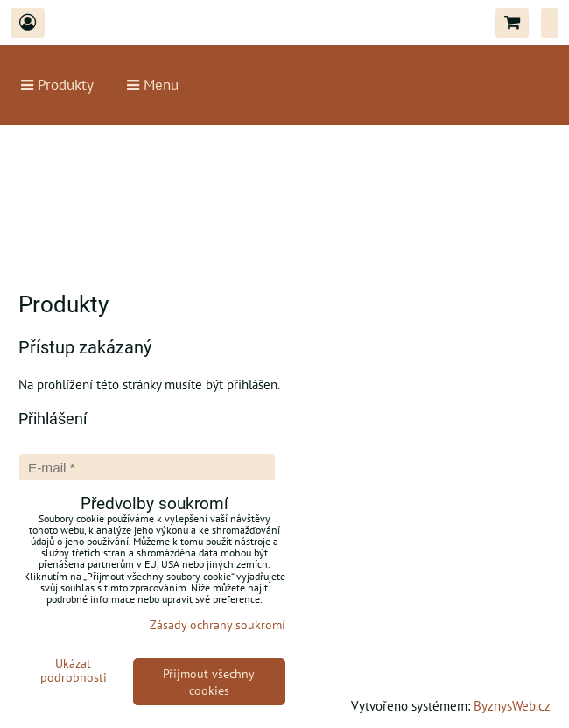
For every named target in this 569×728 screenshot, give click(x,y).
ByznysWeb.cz (512, 705)
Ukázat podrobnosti (74, 670)
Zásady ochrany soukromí (218, 624)
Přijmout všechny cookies (209, 682)
